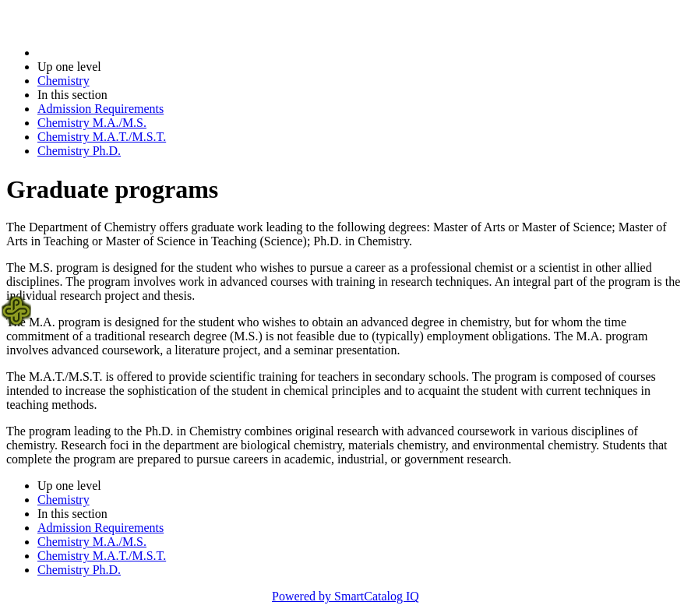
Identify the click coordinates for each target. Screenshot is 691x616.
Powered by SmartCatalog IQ (345, 596)
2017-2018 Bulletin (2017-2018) (119, 53)
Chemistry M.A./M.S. (92, 123)
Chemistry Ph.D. (79, 151)
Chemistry (63, 81)
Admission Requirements (100, 109)
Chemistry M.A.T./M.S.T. (102, 137)
